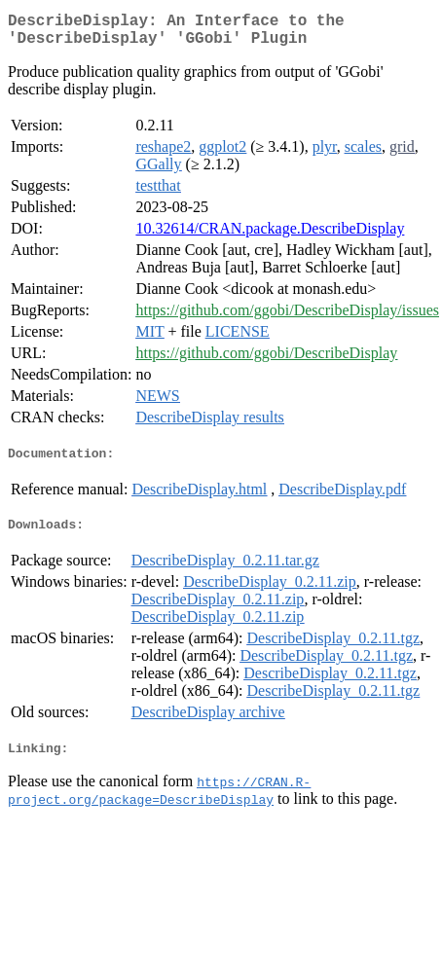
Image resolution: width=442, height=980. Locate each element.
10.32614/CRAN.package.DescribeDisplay (270, 236)
